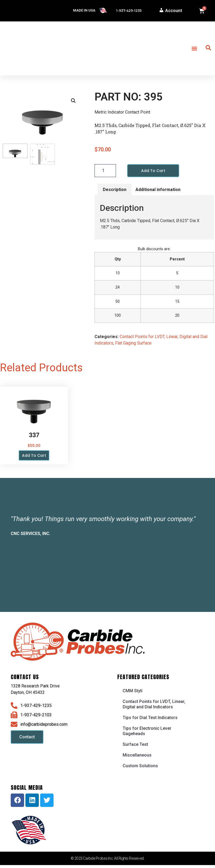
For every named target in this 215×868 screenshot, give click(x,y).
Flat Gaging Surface (133, 343)
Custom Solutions (140, 766)
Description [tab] (115, 190)
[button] (195, 49)
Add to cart (153, 171)
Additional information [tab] (158, 190)
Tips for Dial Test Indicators (150, 718)
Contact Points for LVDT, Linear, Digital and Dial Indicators (154, 704)
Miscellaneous (137, 755)
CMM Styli (133, 691)
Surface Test (135, 744)
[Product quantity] (105, 171)
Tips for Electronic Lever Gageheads (147, 731)
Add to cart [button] (34, 455)
